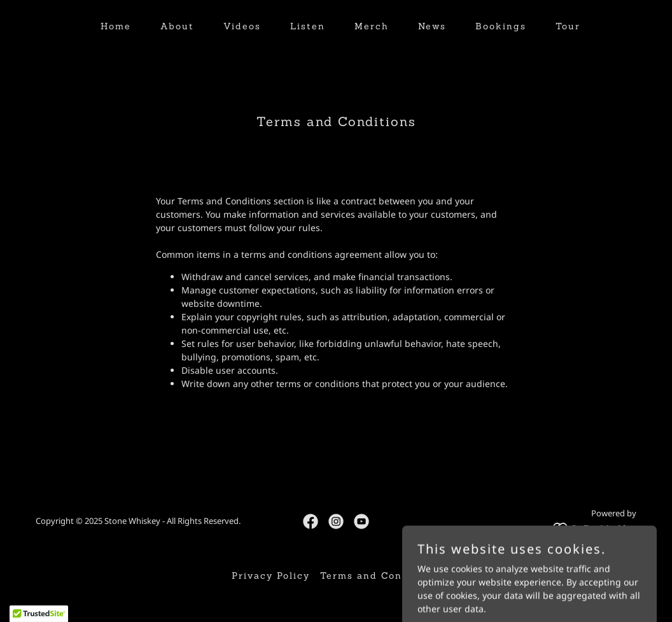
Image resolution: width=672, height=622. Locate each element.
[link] (311, 521)
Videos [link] (242, 26)
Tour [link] (568, 26)
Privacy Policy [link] (271, 576)
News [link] (432, 26)
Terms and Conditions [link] (381, 576)
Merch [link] (372, 26)
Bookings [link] (501, 26)
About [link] (177, 26)
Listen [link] (308, 26)
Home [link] (116, 26)
